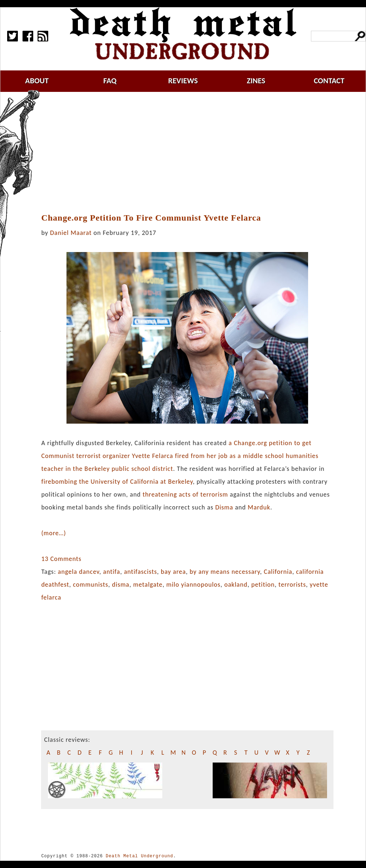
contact (329, 81)
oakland (236, 585)
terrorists (292, 585)
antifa (112, 572)
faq (110, 81)
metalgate (148, 585)
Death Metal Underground (140, 856)
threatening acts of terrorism (185, 494)
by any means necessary (225, 572)
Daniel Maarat (71, 233)
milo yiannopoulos (193, 585)
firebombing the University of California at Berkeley (117, 482)
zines (256, 81)
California (278, 572)
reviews (183, 81)
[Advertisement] (192, 153)
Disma (224, 507)
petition (263, 585)
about (37, 81)
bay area (173, 572)
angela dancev (79, 572)
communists (91, 585)
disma (121, 585)
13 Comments (61, 559)
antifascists (141, 572)
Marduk (259, 507)
